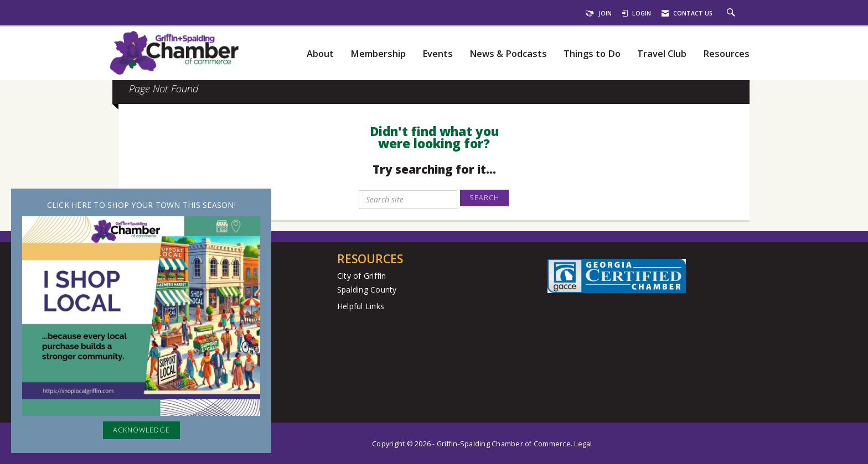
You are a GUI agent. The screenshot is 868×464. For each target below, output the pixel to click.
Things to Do (592, 54)
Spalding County (367, 290)
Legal (583, 444)
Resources (726, 54)
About (320, 54)
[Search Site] (732, 13)
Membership (378, 54)
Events (438, 54)
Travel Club (662, 54)
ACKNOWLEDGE (141, 430)
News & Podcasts (508, 54)
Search (484, 198)
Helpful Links (361, 306)
